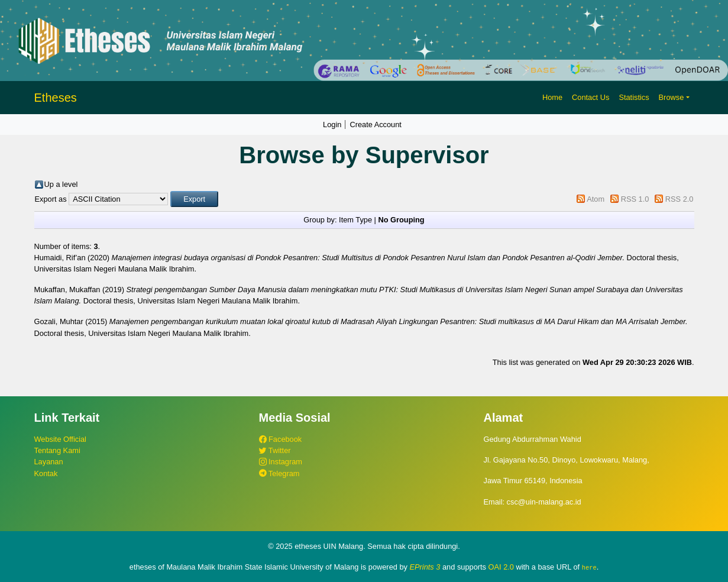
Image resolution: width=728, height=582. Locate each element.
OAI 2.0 (501, 567)
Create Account (376, 125)
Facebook (281, 439)
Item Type (355, 220)
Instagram (281, 462)
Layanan (49, 462)
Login (332, 125)
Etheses (56, 98)
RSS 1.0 (635, 199)
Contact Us (591, 97)
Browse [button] (672, 97)
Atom (596, 199)
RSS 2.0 (680, 199)
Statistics (634, 97)
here (589, 567)
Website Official (60, 439)
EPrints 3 (425, 567)
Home (552, 97)
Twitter (275, 450)
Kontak (46, 473)
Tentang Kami (57, 450)
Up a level (61, 184)
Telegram (279, 473)
